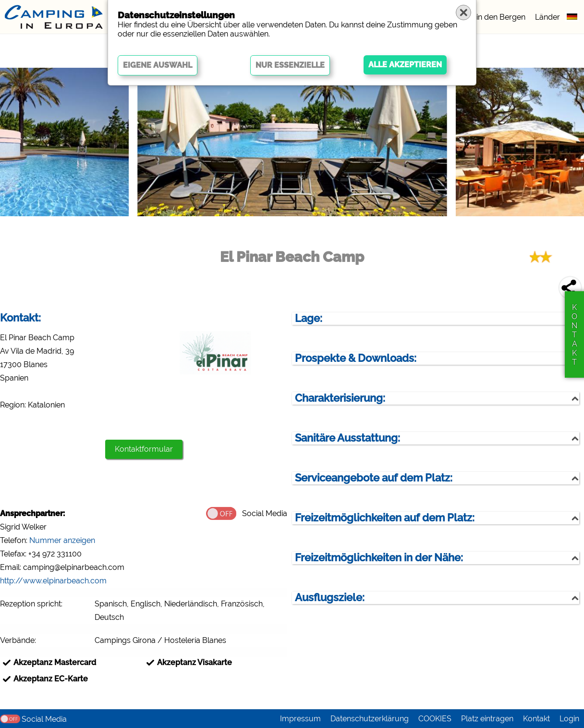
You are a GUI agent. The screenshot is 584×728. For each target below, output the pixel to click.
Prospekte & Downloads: (356, 358)
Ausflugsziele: (330, 598)
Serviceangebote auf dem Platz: (374, 478)
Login (569, 719)
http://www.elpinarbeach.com (53, 581)
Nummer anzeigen (62, 540)
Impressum (300, 719)
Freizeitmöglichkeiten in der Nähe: (379, 558)
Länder (547, 17)
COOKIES (435, 719)
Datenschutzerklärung (370, 719)
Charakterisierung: (340, 398)
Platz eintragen (487, 719)
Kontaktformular (144, 449)
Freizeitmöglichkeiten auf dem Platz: (385, 518)
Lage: (309, 318)
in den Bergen (501, 17)
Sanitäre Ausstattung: (347, 438)
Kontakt (536, 719)
